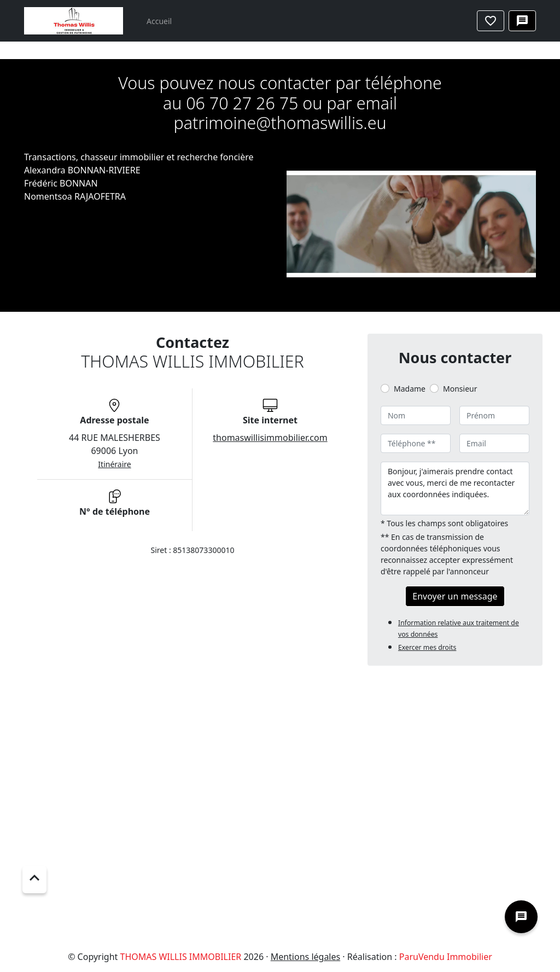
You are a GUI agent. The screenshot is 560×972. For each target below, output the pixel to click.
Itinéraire (114, 464)
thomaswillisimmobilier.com (270, 438)
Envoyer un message (455, 596)
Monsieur (460, 389)
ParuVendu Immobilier (446, 957)
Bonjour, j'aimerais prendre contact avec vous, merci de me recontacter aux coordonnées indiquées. (455, 488)
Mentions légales (306, 957)
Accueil (159, 21)
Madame (410, 389)
